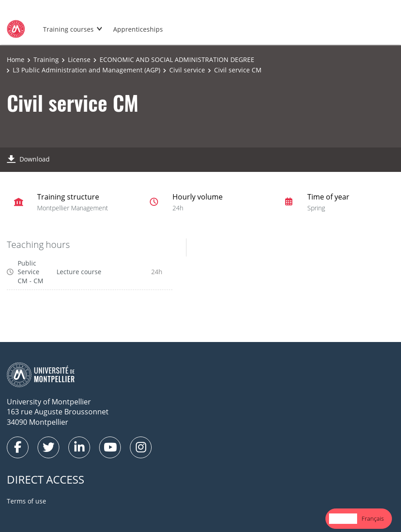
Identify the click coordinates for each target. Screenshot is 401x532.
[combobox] (343, 519)
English (343, 518)
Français (373, 518)
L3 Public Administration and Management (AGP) (86, 70)
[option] (373, 519)
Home (16, 59)
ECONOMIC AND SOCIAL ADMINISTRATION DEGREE (177, 59)
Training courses (68, 29)
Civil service (187, 70)
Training (46, 59)
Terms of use (26, 501)
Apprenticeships (138, 29)
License (79, 59)
